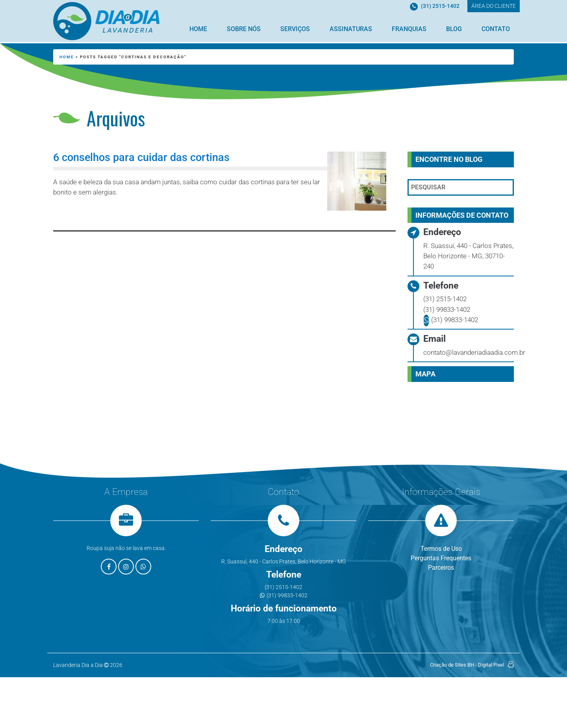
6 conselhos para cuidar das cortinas (141, 157)
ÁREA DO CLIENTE (494, 6)
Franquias (409, 29)
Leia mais (89, 213)
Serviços (295, 29)
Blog (454, 29)
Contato (496, 29)
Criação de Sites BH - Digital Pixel (467, 665)
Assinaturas (351, 29)
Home (198, 29)
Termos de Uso (441, 549)
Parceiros (441, 568)
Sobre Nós (244, 29)
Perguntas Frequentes (441, 558)
